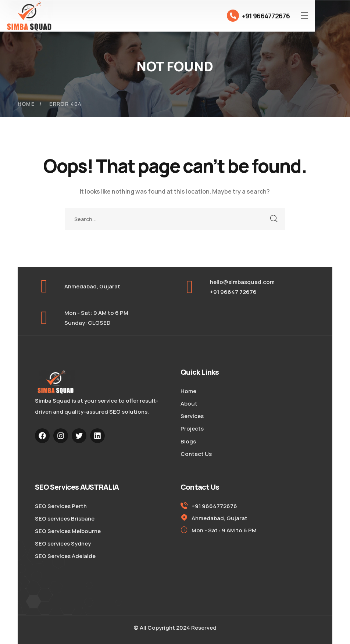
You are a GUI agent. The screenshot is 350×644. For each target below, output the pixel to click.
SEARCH (274, 219)
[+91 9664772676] (233, 16)
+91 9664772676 (266, 16)
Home (26, 104)
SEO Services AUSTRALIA (77, 487)
